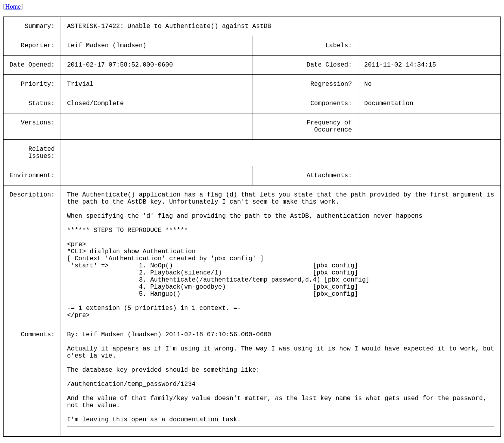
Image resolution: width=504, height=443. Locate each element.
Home (13, 6)
